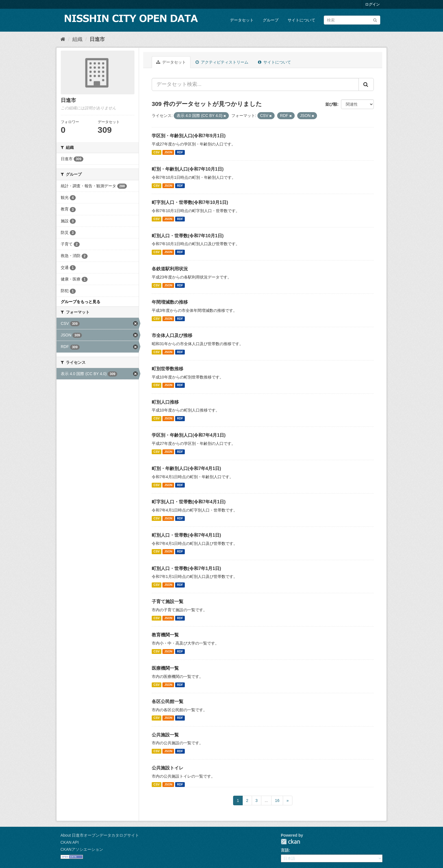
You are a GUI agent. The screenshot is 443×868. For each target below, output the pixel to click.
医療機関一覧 (165, 668)
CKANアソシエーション (82, 849)
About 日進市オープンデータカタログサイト (100, 835)
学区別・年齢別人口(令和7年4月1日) (189, 435)
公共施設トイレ (168, 768)
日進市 (97, 39)
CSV (157, 152)
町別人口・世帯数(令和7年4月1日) (186, 535)
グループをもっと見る (81, 302)
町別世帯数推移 (168, 369)
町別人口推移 (165, 402)
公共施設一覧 (165, 735)
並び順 (331, 104)
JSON (168, 152)
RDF (180, 152)
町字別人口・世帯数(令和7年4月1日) (189, 502)
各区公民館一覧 (168, 701)
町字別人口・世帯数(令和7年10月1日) (190, 202)
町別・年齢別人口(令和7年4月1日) (186, 468)
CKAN (290, 842)
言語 (285, 850)
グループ (271, 20)
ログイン (372, 4)
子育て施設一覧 (168, 601)
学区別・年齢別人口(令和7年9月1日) (189, 136)
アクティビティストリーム (222, 62)
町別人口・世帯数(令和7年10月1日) (188, 236)
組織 (77, 39)
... (266, 800)
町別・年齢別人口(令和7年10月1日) (188, 169)
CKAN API (70, 842)
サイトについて (301, 20)
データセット (242, 20)
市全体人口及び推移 (172, 335)
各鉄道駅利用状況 (170, 269)
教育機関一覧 (165, 635)
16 (277, 800)
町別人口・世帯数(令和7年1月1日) (186, 568)
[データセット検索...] (255, 84)
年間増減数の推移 (170, 302)
